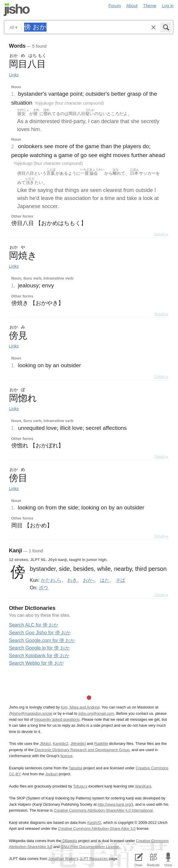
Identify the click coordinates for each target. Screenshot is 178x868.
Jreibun (51, 774)
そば (120, 580)
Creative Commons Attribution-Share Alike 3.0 (97, 829)
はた (105, 580)
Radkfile (101, 744)
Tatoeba (75, 768)
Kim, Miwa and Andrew (80, 707)
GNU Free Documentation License (90, 847)
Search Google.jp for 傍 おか (39, 648)
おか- (88, 580)
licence (66, 756)
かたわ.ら (51, 580)
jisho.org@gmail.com (96, 713)
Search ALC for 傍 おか (34, 625)
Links (14, 75)
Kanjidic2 (61, 744)
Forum (115, 6)
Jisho (17, 10)
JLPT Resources (94, 859)
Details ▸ (161, 234)
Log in (168, 6)
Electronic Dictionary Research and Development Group (82, 750)
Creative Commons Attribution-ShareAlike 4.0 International (103, 810)
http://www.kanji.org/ (115, 804)
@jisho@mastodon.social (31, 713)
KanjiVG (94, 823)
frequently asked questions (57, 719)
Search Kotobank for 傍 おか (39, 656)
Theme (150, 6)
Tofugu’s (80, 786)
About (132, 6)
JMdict (45, 744)
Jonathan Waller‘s (63, 859)
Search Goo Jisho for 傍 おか (40, 633)
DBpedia (70, 841)
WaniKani (143, 786)
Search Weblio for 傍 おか (36, 663)
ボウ (44, 588)
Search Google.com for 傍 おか (42, 640)
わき (72, 580)
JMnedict (78, 744)
